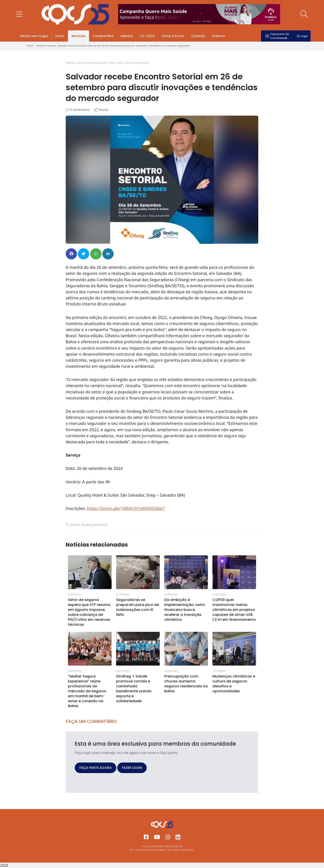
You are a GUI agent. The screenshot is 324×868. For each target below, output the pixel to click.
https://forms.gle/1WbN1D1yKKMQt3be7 (126, 508)
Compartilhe (103, 36)
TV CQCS (147, 36)
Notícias (79, 36)
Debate (127, 36)
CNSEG (75, 525)
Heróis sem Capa (34, 36)
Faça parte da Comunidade (277, 36)
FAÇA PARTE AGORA (96, 768)
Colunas (198, 36)
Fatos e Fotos (173, 36)
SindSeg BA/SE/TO (95, 525)
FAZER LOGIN (132, 768)
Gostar (101, 110)
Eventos (219, 36)
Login (302, 36)
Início (60, 36)
